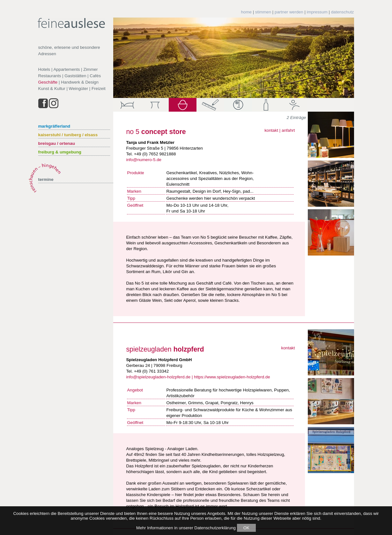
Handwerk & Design (80, 82)
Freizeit (99, 89)
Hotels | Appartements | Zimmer (68, 69)
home (246, 12)
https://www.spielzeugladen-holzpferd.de (232, 377)
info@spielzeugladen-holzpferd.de (158, 377)
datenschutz (343, 12)
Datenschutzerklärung (215, 528)
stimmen (263, 12)
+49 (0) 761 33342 (151, 371)
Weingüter (79, 89)
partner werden (289, 12)
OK (246, 528)
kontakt (271, 130)
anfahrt (288, 130)
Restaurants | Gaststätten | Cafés (70, 76)
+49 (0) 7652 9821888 (155, 154)
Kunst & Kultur (52, 89)
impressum (317, 12)
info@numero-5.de (144, 160)
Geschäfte (48, 82)
